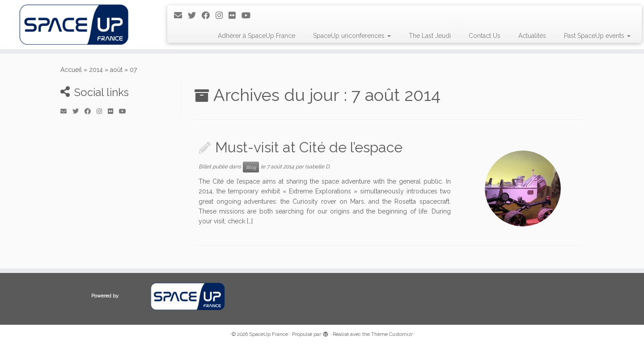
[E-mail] (181, 15)
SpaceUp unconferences (352, 36)
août (116, 70)
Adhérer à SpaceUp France (256, 36)
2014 (96, 70)
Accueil (71, 70)
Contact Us (485, 36)
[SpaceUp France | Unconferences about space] (74, 25)
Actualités (532, 36)
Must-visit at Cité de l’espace (309, 147)
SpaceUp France (269, 334)
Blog (251, 167)
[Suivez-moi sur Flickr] (235, 15)
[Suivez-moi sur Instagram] (222, 15)
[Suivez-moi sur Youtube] (249, 15)
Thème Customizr (392, 334)
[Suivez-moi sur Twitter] (195, 15)
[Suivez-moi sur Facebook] (209, 15)
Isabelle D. (318, 167)
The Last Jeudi (430, 36)
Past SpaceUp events (597, 36)
